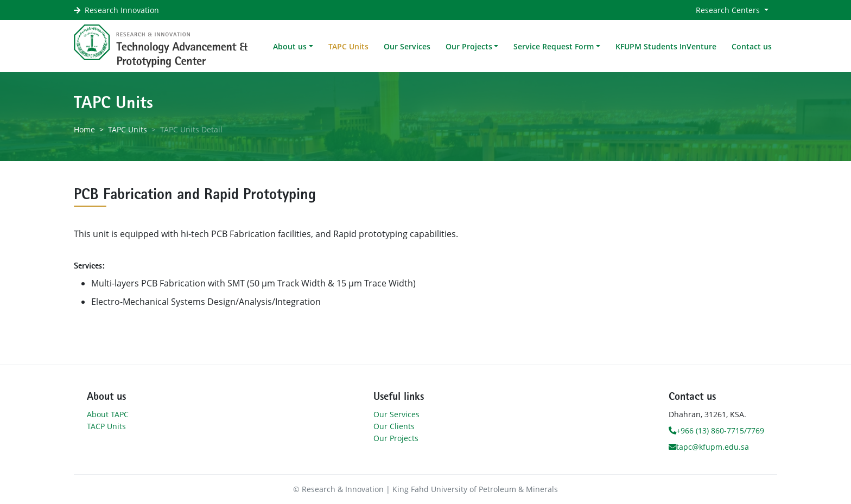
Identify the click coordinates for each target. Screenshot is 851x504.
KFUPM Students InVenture (666, 46)
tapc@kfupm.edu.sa (709, 447)
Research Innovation (122, 10)
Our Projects (396, 438)
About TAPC (108, 414)
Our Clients (394, 426)
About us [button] (290, 46)
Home (84, 129)
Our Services (407, 46)
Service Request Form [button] (554, 46)
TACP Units (106, 426)
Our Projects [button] (469, 46)
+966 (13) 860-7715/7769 (716, 430)
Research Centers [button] (729, 10)
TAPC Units (348, 46)
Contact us (752, 46)
